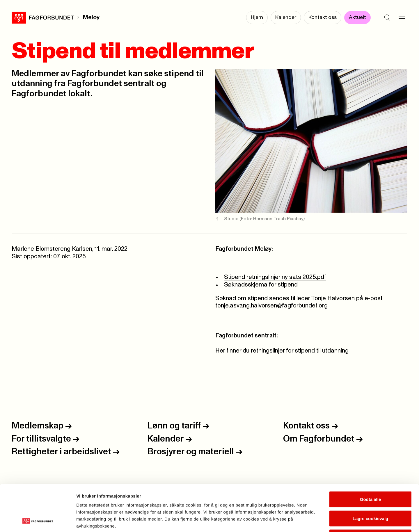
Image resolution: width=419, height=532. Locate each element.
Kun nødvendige (370, 494)
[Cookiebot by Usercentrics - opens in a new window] (38, 521)
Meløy (91, 17)
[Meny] (402, 17)
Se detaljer (313, 521)
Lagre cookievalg (371, 475)
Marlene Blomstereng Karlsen (52, 249)
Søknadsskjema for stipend (261, 285)
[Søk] (387, 17)
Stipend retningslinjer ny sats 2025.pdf (275, 277)
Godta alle (371, 456)
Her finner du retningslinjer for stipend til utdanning (282, 351)
